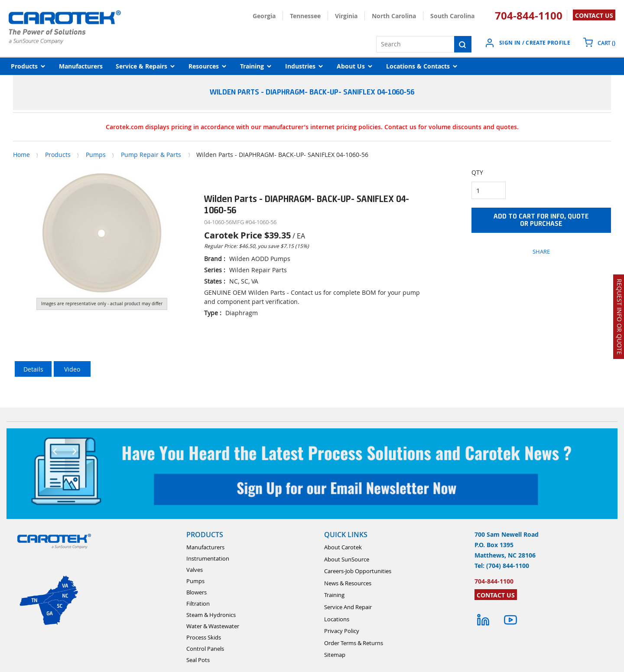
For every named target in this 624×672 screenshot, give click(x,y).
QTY (477, 172)
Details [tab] (33, 369)
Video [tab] (72, 369)
